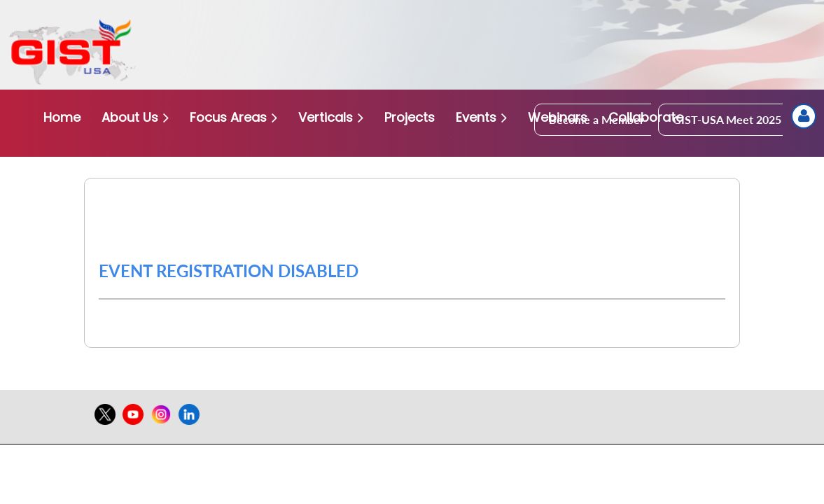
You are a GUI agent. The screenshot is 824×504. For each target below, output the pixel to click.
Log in (804, 116)
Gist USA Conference (192, 203)
